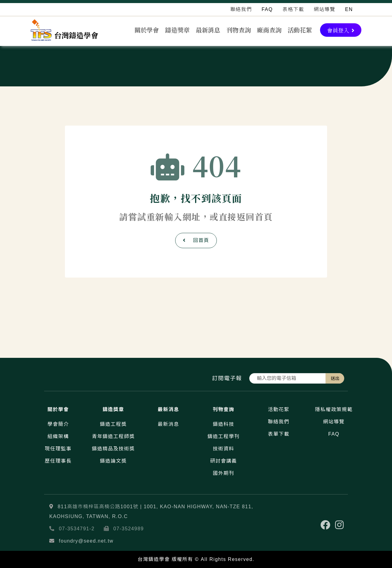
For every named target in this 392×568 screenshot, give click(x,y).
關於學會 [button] (147, 30)
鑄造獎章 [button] (177, 30)
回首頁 (196, 240)
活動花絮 (300, 30)
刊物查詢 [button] (239, 30)
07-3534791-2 (77, 529)
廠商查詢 (269, 30)
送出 (335, 378)
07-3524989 (129, 529)
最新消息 (208, 30)
